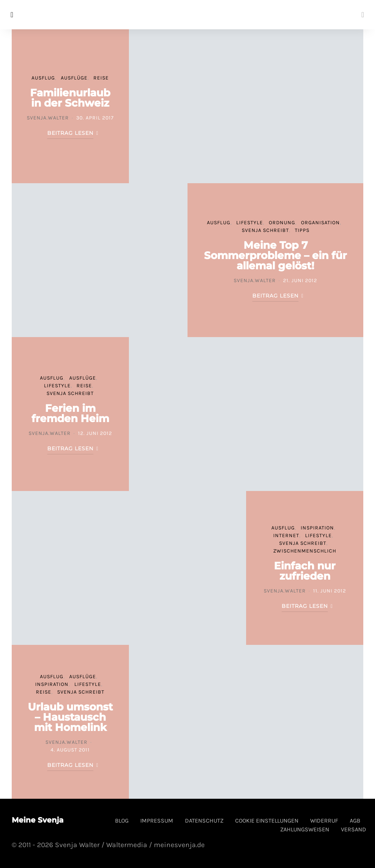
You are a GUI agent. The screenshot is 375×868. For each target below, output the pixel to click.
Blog (122, 821)
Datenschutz (204, 821)
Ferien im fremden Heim (70, 413)
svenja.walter (48, 118)
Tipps (302, 230)
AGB (355, 821)
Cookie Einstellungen (267, 821)
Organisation (320, 223)
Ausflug (43, 78)
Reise (101, 78)
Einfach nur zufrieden (305, 571)
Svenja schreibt (265, 230)
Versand (354, 829)
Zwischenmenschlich (305, 551)
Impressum (157, 821)
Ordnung (282, 223)
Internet (286, 535)
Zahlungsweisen (305, 829)
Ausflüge (74, 78)
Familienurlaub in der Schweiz (70, 98)
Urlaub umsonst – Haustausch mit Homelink (70, 717)
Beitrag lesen (70, 133)
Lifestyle (250, 223)
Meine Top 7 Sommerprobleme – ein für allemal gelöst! (275, 255)
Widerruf (324, 821)
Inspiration (317, 528)
